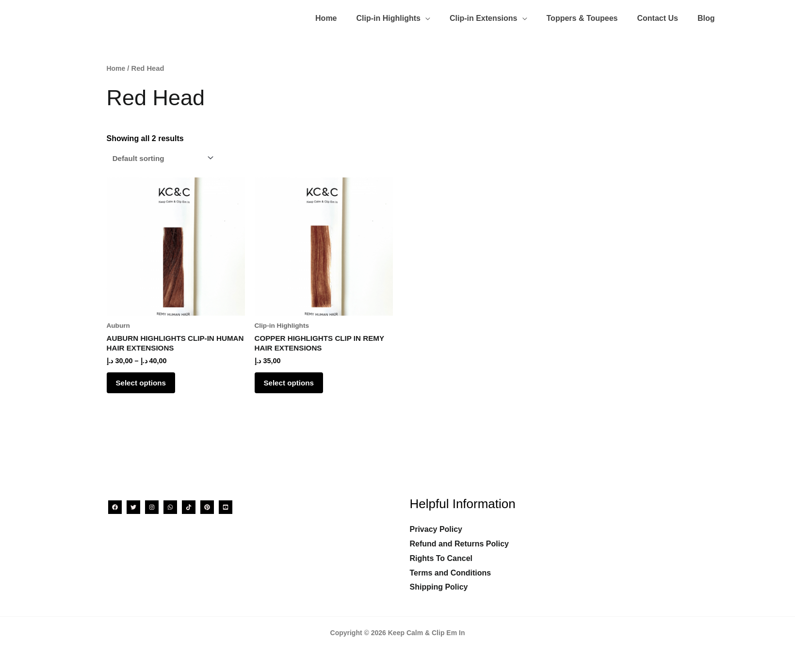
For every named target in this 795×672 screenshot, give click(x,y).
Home (117, 64)
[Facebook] (115, 507)
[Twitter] (133, 507)
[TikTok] (189, 507)
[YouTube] (226, 507)
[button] (411, 14)
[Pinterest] (207, 507)
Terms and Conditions (451, 573)
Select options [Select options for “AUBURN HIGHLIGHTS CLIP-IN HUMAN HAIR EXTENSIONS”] (148, 382)
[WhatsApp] (170, 507)
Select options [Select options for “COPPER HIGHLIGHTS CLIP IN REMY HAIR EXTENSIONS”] (296, 382)
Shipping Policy (439, 587)
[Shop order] (164, 153)
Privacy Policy (436, 529)
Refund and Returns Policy (459, 544)
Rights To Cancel (441, 558)
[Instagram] (152, 507)
